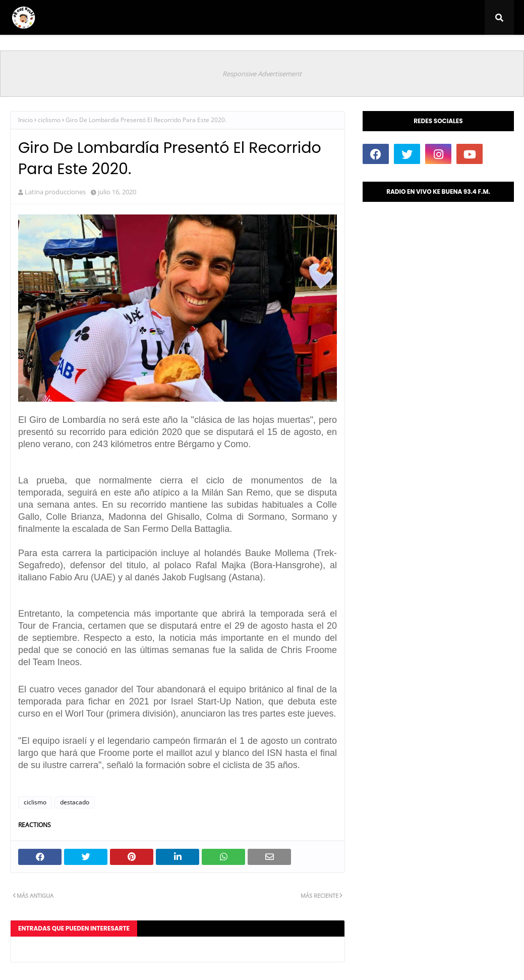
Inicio (25, 120)
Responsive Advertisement (262, 74)
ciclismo (49, 120)
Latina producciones (55, 192)
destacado (75, 802)
